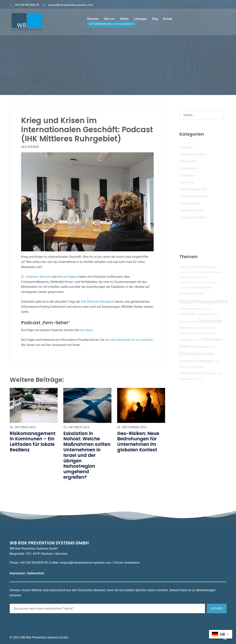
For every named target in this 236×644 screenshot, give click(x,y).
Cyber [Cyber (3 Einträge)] (201, 272)
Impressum (18, 573)
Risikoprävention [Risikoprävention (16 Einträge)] (197, 354)
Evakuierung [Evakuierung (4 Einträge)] (186, 277)
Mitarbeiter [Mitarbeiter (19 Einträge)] (211, 321)
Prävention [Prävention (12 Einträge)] (213, 339)
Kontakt (168, 21)
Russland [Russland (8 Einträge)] (187, 361)
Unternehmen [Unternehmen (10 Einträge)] (191, 373)
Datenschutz (36, 573)
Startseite (93, 21)
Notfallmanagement (193, 189)
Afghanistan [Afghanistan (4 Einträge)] (186, 267)
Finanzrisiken (188, 168)
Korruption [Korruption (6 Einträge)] (187, 294)
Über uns (109, 21)
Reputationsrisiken (192, 210)
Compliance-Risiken (193, 154)
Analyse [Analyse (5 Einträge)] (198, 267)
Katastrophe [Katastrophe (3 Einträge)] (213, 282)
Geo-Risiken (30, 147)
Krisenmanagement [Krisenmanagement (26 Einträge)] (204, 301)
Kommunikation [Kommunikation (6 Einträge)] (200, 287)
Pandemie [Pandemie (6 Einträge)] (186, 340)
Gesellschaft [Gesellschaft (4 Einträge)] (200, 277)
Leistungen (140, 21)
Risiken (124, 21)
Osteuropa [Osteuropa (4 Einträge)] (211, 333)
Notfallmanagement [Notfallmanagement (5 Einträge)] (192, 333)
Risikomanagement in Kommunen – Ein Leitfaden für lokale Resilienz (33, 442)
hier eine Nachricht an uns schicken (129, 340)
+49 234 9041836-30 (27, 5)
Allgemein (186, 147)
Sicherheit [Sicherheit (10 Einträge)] (203, 361)
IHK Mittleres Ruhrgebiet (98, 302)
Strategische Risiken (193, 217)
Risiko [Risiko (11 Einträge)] (185, 346)
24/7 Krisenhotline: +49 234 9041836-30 (112, 26)
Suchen (217, 608)
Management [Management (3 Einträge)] (185, 322)
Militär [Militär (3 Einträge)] (195, 322)
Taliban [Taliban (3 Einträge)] (216, 362)
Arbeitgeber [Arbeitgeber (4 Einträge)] (210, 267)
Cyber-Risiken (188, 161)
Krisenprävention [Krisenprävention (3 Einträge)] (207, 309)
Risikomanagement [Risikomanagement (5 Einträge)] (203, 347)
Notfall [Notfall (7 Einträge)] (210, 328)
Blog (155, 21)
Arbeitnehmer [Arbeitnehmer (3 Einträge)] (185, 272)
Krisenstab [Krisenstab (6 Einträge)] (187, 314)
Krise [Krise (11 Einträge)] (199, 293)
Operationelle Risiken (193, 196)
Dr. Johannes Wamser (36, 277)
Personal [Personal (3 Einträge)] (198, 340)
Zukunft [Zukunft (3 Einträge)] (199, 379)
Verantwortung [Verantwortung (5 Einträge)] (213, 373)
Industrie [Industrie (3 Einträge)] (203, 282)
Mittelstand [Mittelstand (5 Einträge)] (186, 328)
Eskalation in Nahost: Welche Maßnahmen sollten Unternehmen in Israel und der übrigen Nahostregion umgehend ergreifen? (87, 455)
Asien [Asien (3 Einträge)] (195, 272)
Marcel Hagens (67, 277)
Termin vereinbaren (127, 563)
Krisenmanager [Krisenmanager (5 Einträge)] (189, 309)
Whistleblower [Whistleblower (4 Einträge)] (187, 379)
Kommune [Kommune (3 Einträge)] (184, 288)
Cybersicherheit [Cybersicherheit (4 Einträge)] (213, 272)
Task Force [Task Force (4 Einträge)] (185, 367)
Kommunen (187, 182)
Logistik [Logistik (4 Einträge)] (213, 314)
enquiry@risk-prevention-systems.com (70, 5)
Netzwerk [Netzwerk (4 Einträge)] (199, 328)
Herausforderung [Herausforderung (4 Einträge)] (189, 282)
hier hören (86, 330)
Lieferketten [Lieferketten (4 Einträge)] (201, 314)
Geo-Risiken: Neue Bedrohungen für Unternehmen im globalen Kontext (138, 442)
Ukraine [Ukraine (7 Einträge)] (198, 367)
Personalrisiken (190, 203)
